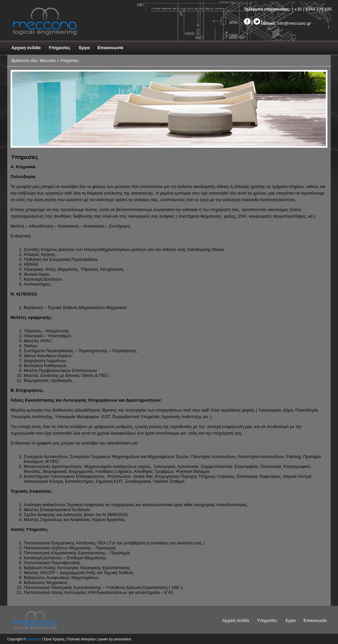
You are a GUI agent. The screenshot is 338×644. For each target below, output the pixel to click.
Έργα (84, 48)
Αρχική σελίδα (26, 48)
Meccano (48, 61)
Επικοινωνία (111, 48)
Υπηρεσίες (59, 48)
